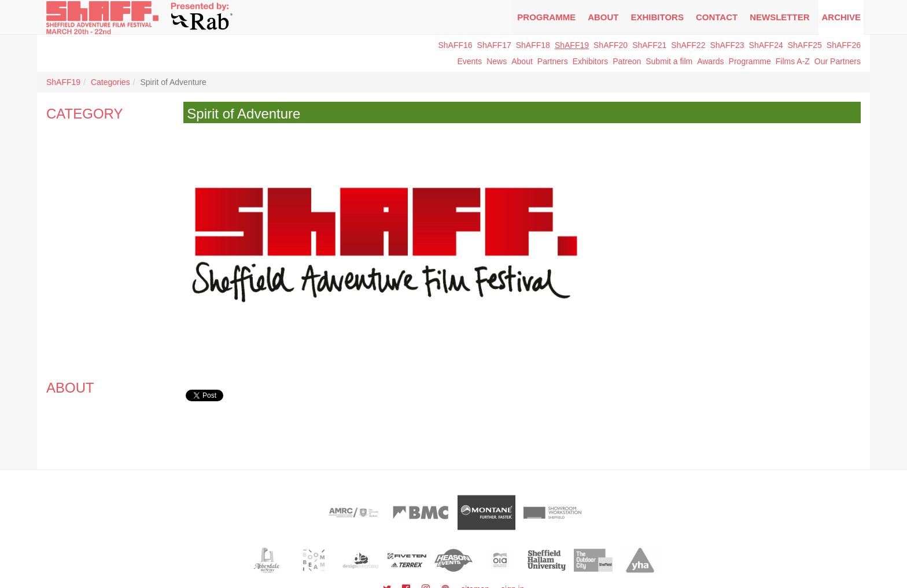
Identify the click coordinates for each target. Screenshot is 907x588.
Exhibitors (657, 17)
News (497, 61)
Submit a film (669, 61)
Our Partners (838, 61)
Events (469, 61)
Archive (841, 17)
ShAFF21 (649, 45)
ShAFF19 (572, 45)
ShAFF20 (611, 45)
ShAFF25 (805, 45)
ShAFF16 (455, 45)
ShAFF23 (727, 45)
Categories (110, 82)
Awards (710, 61)
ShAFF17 (494, 45)
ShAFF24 (766, 45)
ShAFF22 (688, 45)
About (603, 17)
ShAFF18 (533, 45)
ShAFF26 (844, 45)
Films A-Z (793, 61)
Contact (717, 17)
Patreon (627, 61)
